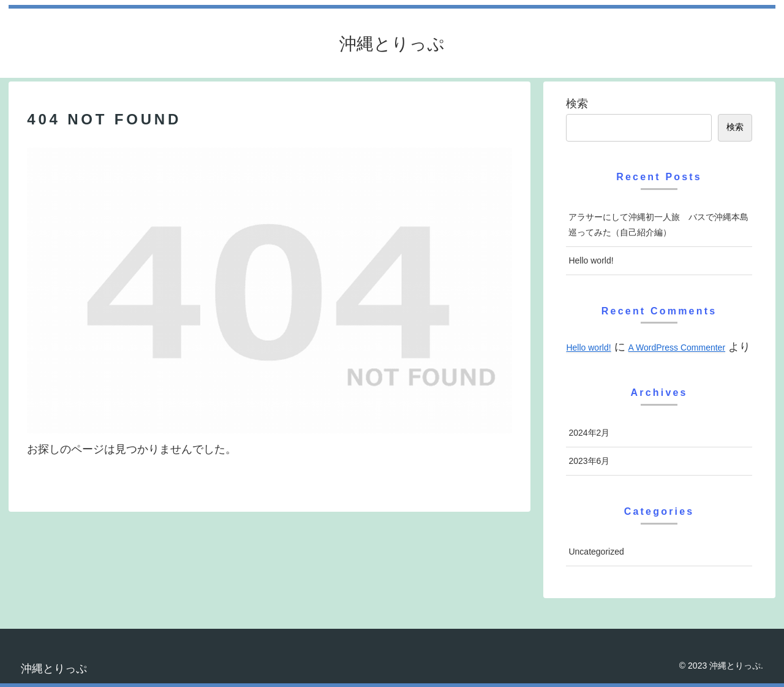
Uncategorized (596, 552)
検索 (577, 104)
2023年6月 (589, 461)
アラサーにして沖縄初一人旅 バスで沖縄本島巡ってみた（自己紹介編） (658, 225)
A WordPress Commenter (677, 347)
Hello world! (591, 260)
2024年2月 (589, 433)
